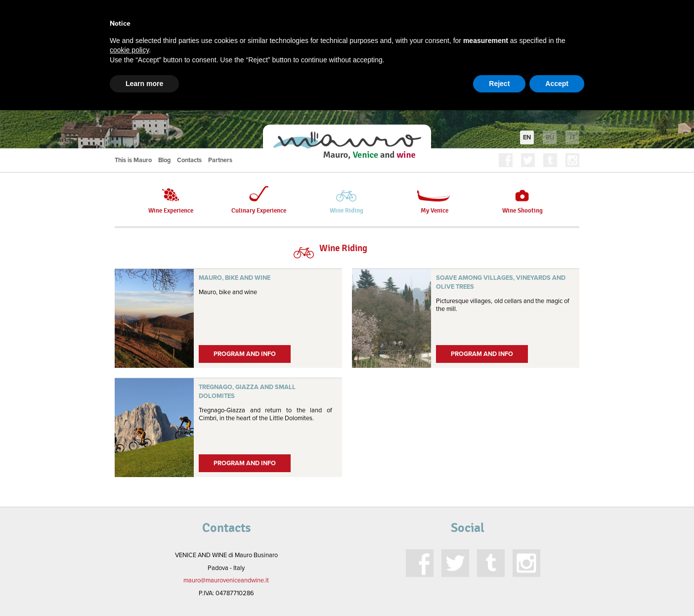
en (527, 137)
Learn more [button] (144, 84)
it (573, 137)
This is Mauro (133, 160)
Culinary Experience (259, 200)
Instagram (572, 160)
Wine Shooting (522, 200)
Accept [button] (557, 84)
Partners (220, 160)
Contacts (189, 160)
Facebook (506, 160)
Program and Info (245, 354)
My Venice (434, 200)
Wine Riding (347, 200)
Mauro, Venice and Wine (347, 145)
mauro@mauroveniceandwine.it (226, 580)
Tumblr (550, 160)
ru (550, 137)
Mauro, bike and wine (235, 278)
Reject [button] (499, 84)
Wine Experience (171, 200)
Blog (164, 160)
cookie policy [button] (129, 50)
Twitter (528, 160)
